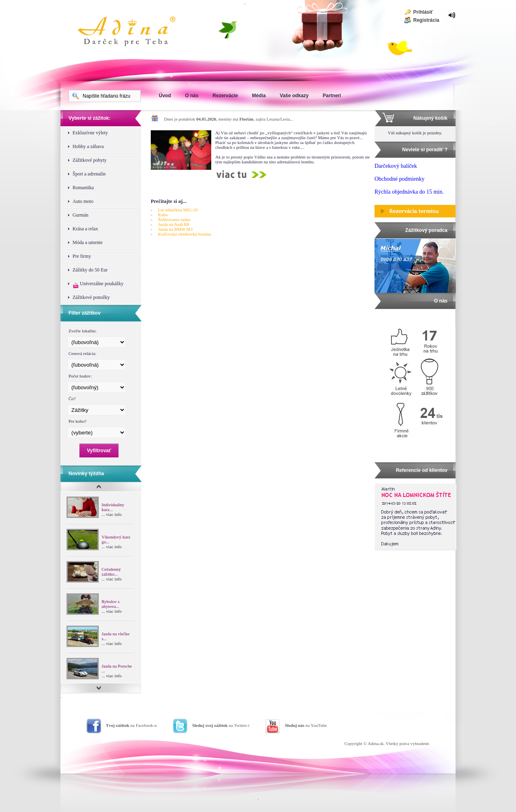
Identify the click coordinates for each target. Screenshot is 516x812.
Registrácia (426, 20)
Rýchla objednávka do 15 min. (409, 192)
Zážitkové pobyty (89, 160)
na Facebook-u (131, 725)
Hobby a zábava (88, 146)
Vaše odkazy (294, 96)
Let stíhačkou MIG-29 (178, 210)
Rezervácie (225, 96)
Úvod (165, 96)
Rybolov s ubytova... (110, 604)
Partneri (332, 96)
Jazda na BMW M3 (175, 229)
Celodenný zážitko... (111, 572)
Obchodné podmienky (399, 179)
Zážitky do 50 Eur (90, 270)
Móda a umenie (88, 242)
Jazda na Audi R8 (174, 224)
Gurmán (80, 215)
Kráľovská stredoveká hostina (185, 234)
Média (259, 96)
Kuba (163, 215)
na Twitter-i (221, 725)
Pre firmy (82, 256)
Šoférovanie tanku (174, 219)
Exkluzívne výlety (90, 133)
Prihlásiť (423, 12)
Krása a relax (85, 229)
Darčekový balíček (396, 166)
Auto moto (83, 201)
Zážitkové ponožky (91, 297)
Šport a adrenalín (89, 174)
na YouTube (306, 725)
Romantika (83, 188)
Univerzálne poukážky (98, 285)
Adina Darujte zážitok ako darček (133, 32)
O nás (192, 96)
